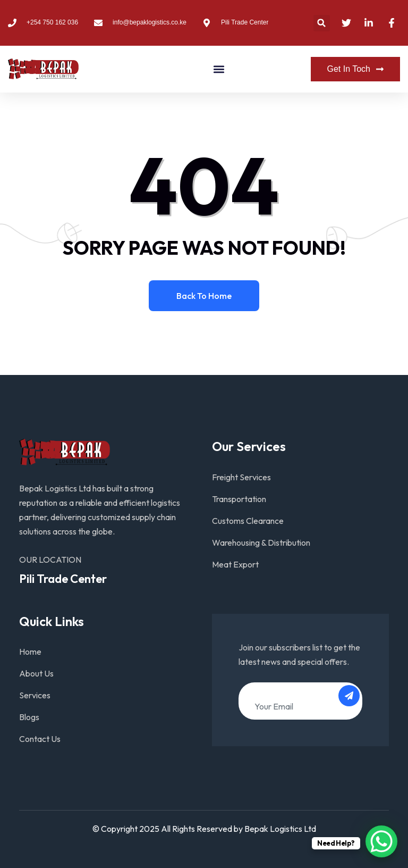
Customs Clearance (248, 521)
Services (35, 695)
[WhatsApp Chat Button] (381, 841)
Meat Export (235, 564)
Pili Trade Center (63, 579)
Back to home (204, 296)
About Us (36, 673)
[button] (322, 23)
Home (30, 652)
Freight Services (241, 477)
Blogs (29, 717)
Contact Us (40, 739)
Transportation (239, 499)
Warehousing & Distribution (261, 542)
